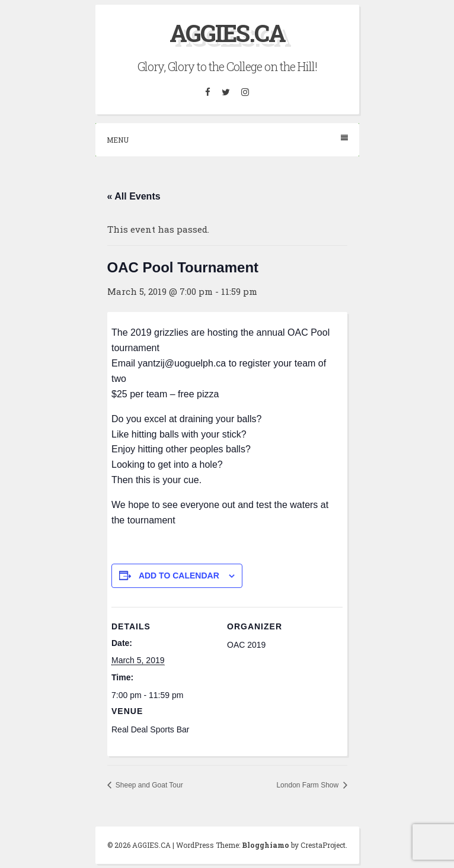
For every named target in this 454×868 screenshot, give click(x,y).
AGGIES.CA (227, 33)
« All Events (134, 196)
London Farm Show (308, 785)
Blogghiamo (266, 845)
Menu (227, 139)
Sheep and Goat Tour (148, 785)
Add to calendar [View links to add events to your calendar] (179, 576)
